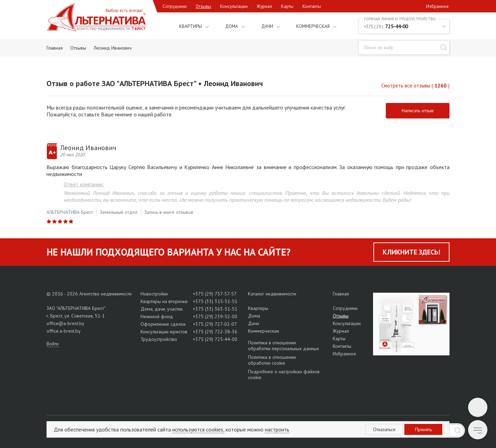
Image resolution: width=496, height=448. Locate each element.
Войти (53, 344)
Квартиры (181, 26)
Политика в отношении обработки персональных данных (283, 346)
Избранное (437, 6)
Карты (287, 6)
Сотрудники (175, 6)
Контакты (312, 6)
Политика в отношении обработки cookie (272, 360)
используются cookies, (198, 429)
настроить (277, 429)
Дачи (260, 26)
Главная (341, 294)
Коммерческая (309, 26)
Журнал (264, 6)
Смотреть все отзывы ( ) (415, 86)
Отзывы (203, 6)
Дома (224, 26)
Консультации (234, 6)
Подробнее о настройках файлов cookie (284, 374)
